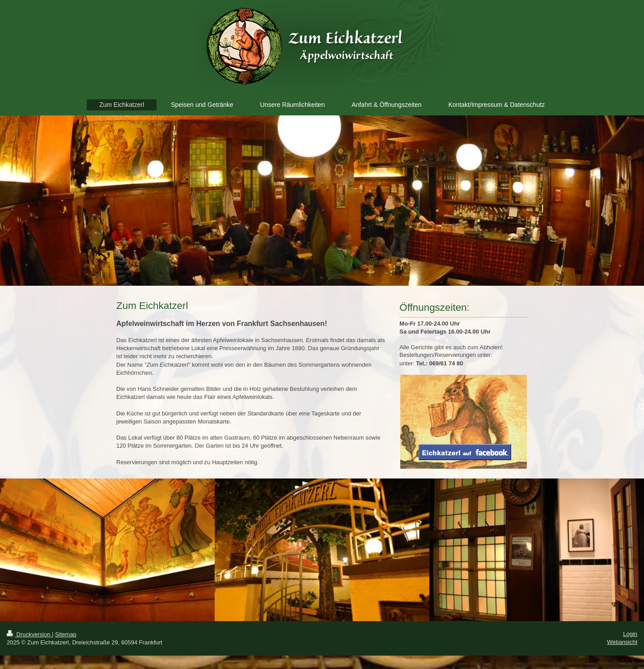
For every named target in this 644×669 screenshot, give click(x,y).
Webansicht (622, 642)
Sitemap (66, 634)
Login (630, 634)
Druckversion (29, 634)
